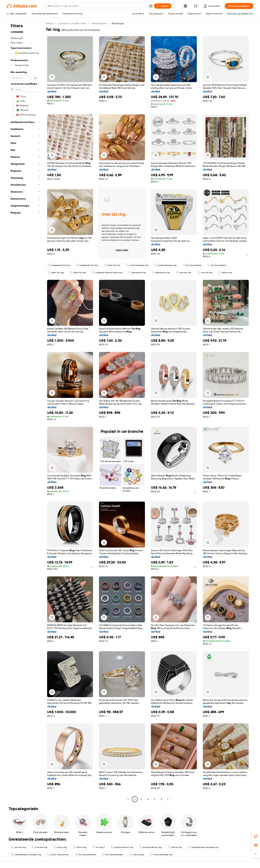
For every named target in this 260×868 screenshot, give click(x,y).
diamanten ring (137, 273)
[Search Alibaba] (97, 6)
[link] (256, 836)
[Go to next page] (168, 799)
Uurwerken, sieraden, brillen (73, 23)
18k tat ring (175, 847)
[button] (151, 6)
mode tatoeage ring (137, 265)
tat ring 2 (99, 847)
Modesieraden (99, 23)
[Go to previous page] (128, 799)
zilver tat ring (112, 265)
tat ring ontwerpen (86, 855)
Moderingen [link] (118, 23)
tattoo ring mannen (58, 855)
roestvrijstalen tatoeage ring (203, 847)
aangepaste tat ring (59, 265)
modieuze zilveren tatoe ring (107, 273)
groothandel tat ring (122, 847)
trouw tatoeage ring (161, 855)
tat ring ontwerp (192, 265)
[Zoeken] (163, 6)
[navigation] (25, 412)
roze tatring (137, 855)
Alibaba (49, 23)
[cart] (196, 6)
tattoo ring (225, 273)
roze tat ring (184, 273)
